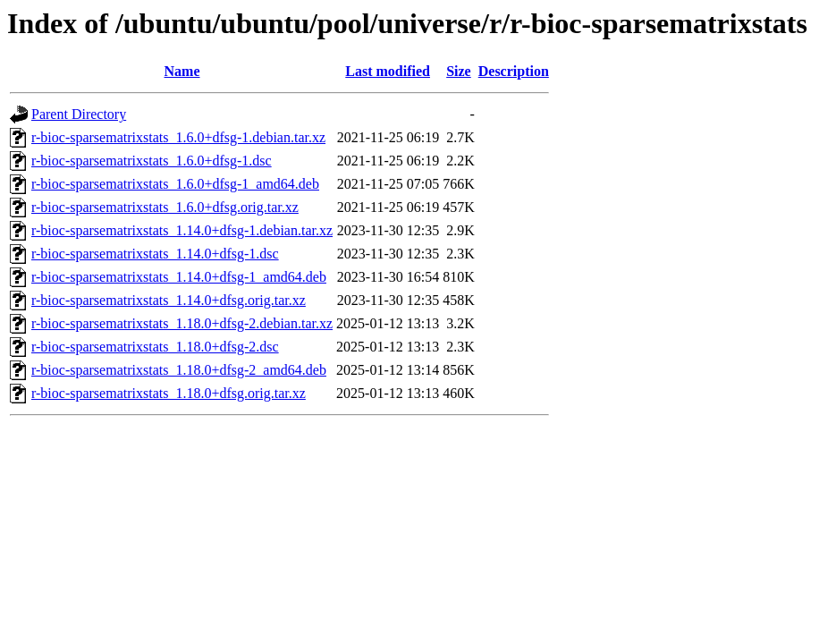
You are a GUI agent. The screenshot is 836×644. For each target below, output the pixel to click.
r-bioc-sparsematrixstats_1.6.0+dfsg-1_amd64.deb (175, 184)
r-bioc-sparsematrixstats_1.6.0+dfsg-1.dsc (152, 161)
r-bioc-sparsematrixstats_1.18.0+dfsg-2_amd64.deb (179, 370)
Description (514, 71)
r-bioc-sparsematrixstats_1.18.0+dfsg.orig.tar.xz (169, 393)
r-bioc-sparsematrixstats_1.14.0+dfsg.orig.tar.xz (169, 300)
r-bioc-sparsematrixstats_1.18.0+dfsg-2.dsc (155, 347)
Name (182, 71)
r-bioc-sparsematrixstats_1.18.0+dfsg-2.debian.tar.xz (182, 323)
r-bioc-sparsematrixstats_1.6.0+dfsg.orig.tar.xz (165, 207)
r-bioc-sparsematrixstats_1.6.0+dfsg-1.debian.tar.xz (178, 137)
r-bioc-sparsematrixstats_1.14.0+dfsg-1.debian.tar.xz (182, 230)
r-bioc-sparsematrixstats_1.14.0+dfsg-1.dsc (155, 254)
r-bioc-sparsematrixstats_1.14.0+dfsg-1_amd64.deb (179, 277)
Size (459, 71)
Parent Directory (79, 114)
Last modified (388, 71)
